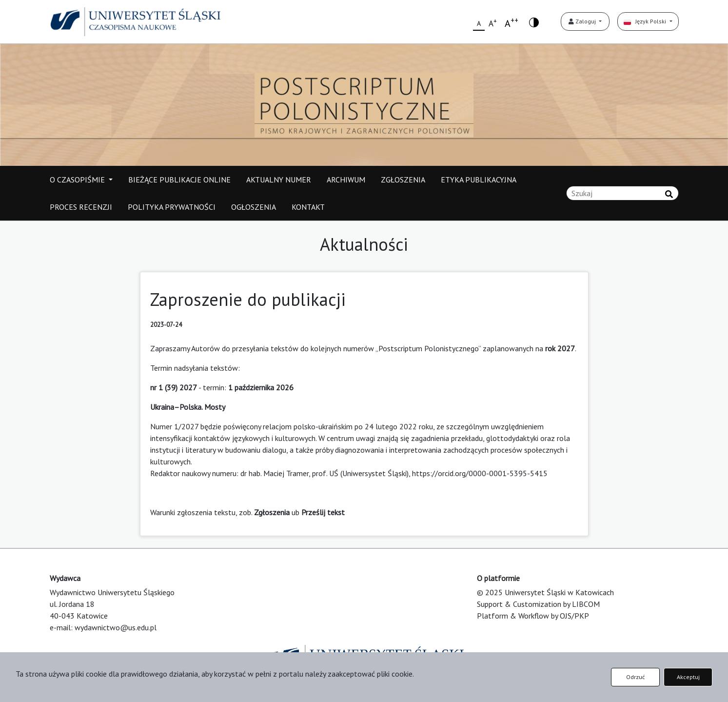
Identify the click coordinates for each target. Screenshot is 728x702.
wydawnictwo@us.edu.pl (116, 627)
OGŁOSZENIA (254, 207)
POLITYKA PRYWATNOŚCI (172, 207)
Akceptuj (688, 677)
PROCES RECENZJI (81, 207)
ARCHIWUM (346, 180)
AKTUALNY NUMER (279, 180)
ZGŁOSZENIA (403, 180)
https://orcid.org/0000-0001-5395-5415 (480, 473)
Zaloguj (583, 21)
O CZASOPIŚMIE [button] (78, 180)
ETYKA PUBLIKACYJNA (479, 180)
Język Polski (646, 21)
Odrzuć (635, 677)
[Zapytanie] (622, 193)
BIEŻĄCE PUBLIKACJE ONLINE (179, 180)
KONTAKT (308, 207)
